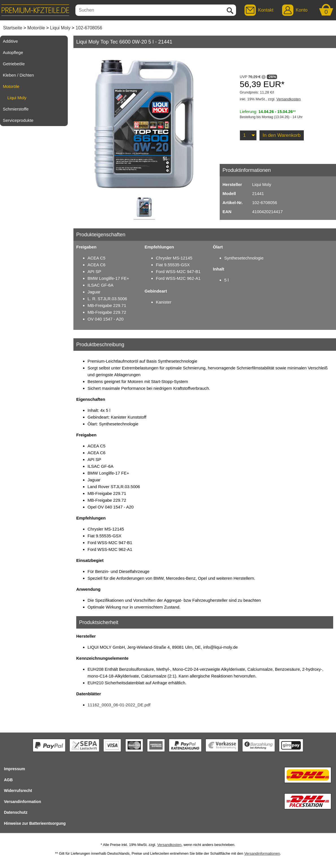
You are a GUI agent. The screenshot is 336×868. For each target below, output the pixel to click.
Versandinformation (22, 802)
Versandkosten (289, 99)
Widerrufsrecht (18, 791)
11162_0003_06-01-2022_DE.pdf (119, 705)
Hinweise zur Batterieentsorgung (35, 823)
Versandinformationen (262, 853)
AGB (8, 780)
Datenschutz (16, 812)
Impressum (15, 769)
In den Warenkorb (282, 135)
